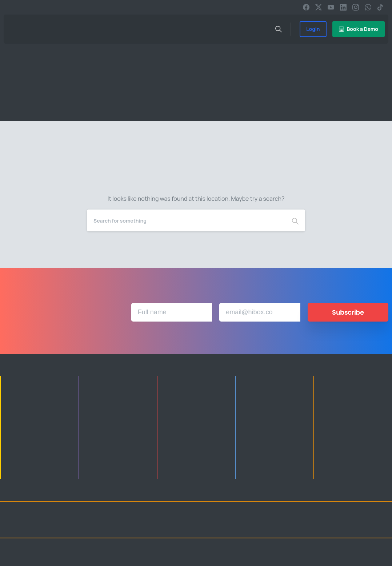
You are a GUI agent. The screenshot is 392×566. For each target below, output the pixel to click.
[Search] (186, 220)
